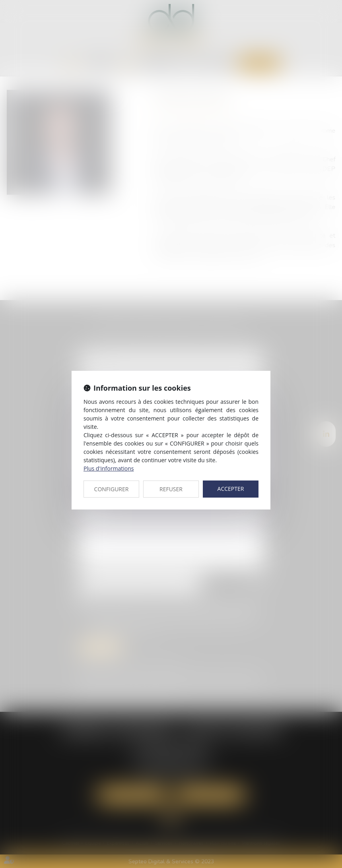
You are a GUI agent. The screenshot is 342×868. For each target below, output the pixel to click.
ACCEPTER (231, 489)
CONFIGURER (112, 489)
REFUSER (171, 489)
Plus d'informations (109, 468)
